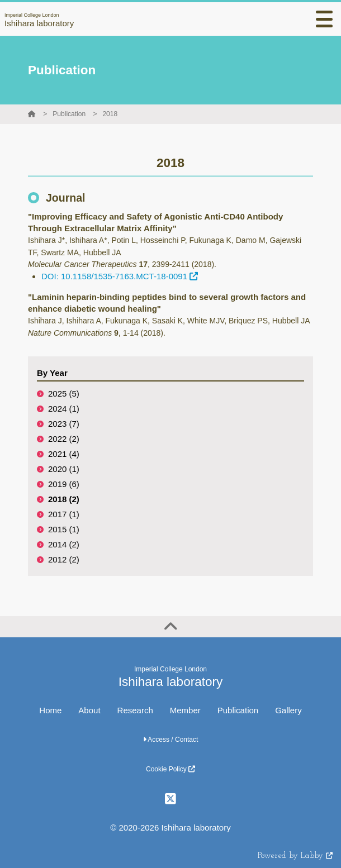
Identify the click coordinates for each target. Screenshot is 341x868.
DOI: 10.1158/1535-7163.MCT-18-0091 (120, 276)
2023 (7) (64, 424)
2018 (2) (64, 499)
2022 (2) (64, 439)
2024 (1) (64, 409)
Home (50, 710)
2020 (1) (64, 469)
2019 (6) (64, 484)
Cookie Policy (170, 769)
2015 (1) (64, 529)
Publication (69, 114)
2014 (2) (64, 544)
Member (185, 710)
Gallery (288, 710)
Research (135, 710)
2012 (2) (64, 559)
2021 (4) (64, 454)
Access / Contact (171, 740)
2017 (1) (64, 514)
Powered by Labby (295, 856)
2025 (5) (64, 394)
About (89, 710)
